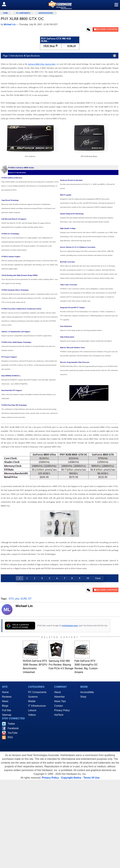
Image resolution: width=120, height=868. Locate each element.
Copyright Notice (71, 778)
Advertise (59, 697)
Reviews (7, 697)
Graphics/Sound (46, 13)
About (57, 692)
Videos (32, 715)
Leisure (32, 710)
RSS (10, 737)
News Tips (60, 701)
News (5, 701)
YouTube (13, 733)
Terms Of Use (91, 778)
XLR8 (24, 599)
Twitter (11, 724)
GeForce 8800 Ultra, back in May (42, 64)
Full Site (7, 710)
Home (5, 692)
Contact (59, 706)
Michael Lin (24, 606)
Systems (33, 697)
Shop (83, 697)
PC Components (23, 13)
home (5, 13)
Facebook (13, 728)
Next (98, 578)
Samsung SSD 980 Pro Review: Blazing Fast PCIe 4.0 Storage (61, 665)
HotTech (59, 715)
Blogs (5, 706)
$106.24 (71, 46)
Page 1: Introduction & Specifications (60, 56)
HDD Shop (49, 46)
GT (30, 599)
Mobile (32, 701)
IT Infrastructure (37, 706)
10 (88, 578)
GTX (11, 599)
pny (17, 599)
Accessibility (87, 692)
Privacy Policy (62, 710)
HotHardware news (70, 626)
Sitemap (7, 715)
